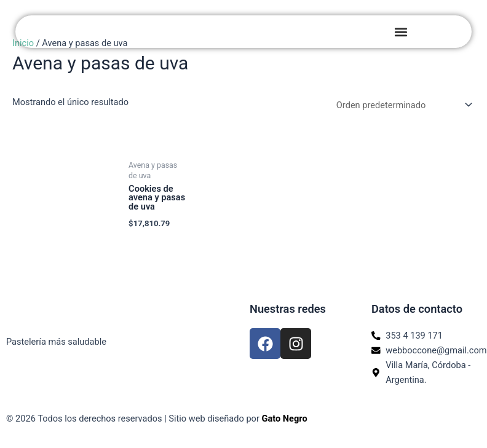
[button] (401, 32)
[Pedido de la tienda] (402, 105)
